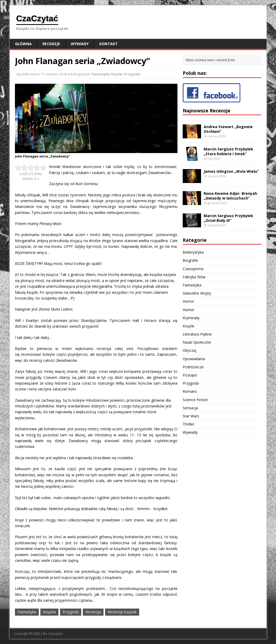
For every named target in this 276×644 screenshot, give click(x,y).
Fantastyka (101, 74)
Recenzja (93, 612)
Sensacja (190, 408)
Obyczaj (190, 350)
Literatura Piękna (197, 334)
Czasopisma (193, 269)
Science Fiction (195, 400)
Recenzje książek (122, 612)
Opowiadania (194, 359)
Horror (188, 301)
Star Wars (191, 416)
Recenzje (51, 44)
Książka (49, 612)
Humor (189, 310)
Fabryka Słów (194, 277)
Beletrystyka (193, 252)
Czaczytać (56, 634)
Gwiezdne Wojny (197, 293)
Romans (190, 391)
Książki (117, 74)
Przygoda (132, 74)
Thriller (188, 424)
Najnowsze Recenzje (207, 111)
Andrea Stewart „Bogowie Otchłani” (228, 129)
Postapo (190, 375)
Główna (23, 44)
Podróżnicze (193, 367)
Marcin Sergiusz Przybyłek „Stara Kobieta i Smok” (228, 151)
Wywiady (80, 44)
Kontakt (109, 44)
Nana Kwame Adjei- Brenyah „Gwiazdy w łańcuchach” (230, 196)
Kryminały (191, 318)
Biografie (190, 260)
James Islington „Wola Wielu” (231, 171)
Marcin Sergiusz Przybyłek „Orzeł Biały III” (228, 218)
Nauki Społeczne (197, 342)
